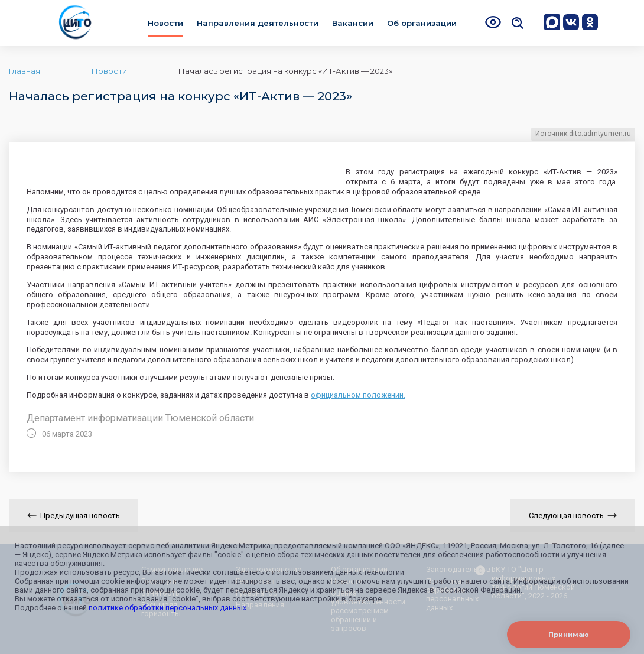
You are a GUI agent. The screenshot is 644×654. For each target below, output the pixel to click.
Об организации (422, 23)
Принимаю (569, 635)
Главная (25, 71)
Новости (165, 23)
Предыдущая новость (74, 515)
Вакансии (353, 23)
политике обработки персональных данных (167, 608)
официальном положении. (358, 395)
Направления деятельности (258, 23)
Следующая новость (573, 515)
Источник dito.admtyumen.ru (583, 134)
